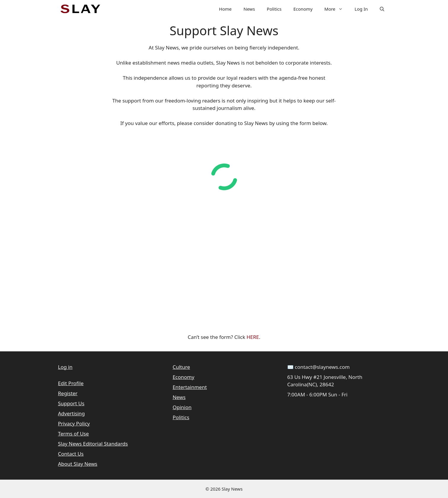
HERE (253, 337)
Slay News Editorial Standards (93, 444)
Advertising (72, 413)
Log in (65, 367)
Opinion (182, 407)
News (249, 9)
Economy (303, 9)
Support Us (71, 403)
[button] (382, 9)
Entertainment (190, 387)
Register (68, 393)
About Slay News (78, 464)
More (337, 9)
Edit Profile (71, 383)
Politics (274, 9)
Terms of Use (74, 434)
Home (225, 9)
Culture (181, 367)
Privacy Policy (74, 423)
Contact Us (71, 454)
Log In (361, 9)
